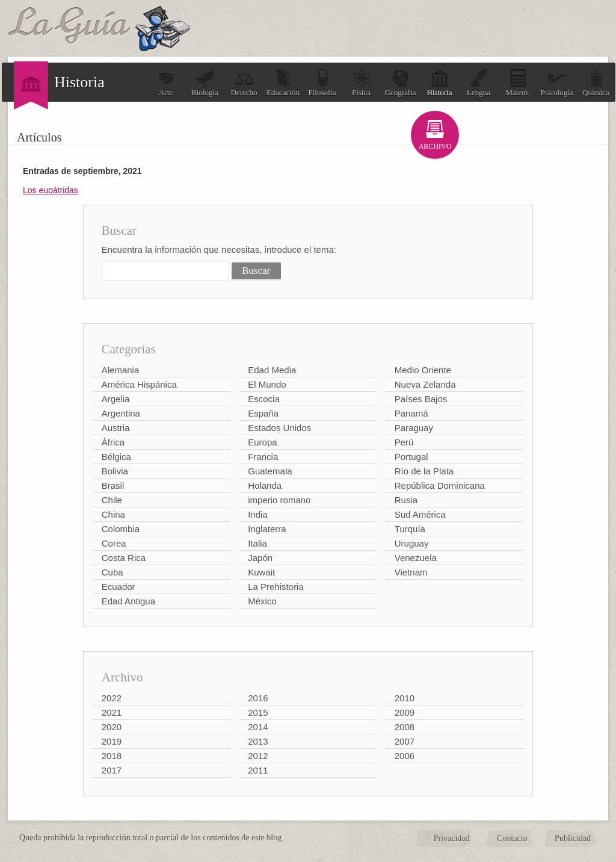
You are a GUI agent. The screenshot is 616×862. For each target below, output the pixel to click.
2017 (112, 770)
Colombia (121, 529)
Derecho (244, 83)
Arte (166, 83)
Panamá (411, 413)
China (113, 514)
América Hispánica (139, 384)
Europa (262, 442)
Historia (440, 83)
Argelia (116, 399)
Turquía (410, 529)
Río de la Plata (424, 471)
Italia (257, 543)
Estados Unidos (279, 428)
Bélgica (116, 457)
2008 (405, 727)
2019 (112, 741)
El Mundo (267, 384)
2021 (112, 712)
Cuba (112, 572)
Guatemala (270, 471)
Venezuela (416, 558)
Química (596, 83)
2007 (405, 741)
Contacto (512, 838)
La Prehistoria (276, 587)
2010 (405, 698)
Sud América (420, 514)
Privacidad (452, 838)
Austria (116, 428)
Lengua (479, 83)
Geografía (401, 83)
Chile (112, 500)
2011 (258, 770)
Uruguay (412, 543)
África (113, 442)
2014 (258, 727)
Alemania (121, 370)
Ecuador (119, 587)
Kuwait (261, 572)
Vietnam (411, 572)
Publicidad (573, 838)
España (263, 413)
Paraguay (414, 428)
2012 (258, 756)
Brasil (113, 485)
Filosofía (322, 83)
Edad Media (272, 370)
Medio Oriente (423, 370)
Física (362, 83)
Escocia (264, 399)
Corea (114, 543)
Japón (260, 558)
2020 (112, 727)
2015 (258, 712)
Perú (404, 442)
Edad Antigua (128, 601)
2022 (112, 698)
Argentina (121, 413)
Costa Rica (124, 558)
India (258, 514)
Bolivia (115, 471)
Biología (205, 83)
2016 (258, 698)
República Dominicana (440, 485)
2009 (405, 712)
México (262, 601)
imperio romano (279, 500)
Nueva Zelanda (425, 384)
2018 (112, 756)
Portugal (411, 457)
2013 (258, 741)
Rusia (406, 500)
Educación (283, 83)
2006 (405, 756)
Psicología (556, 83)
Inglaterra (267, 529)
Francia (263, 457)
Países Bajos (421, 399)
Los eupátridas (51, 190)
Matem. (517, 83)
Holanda (265, 485)
